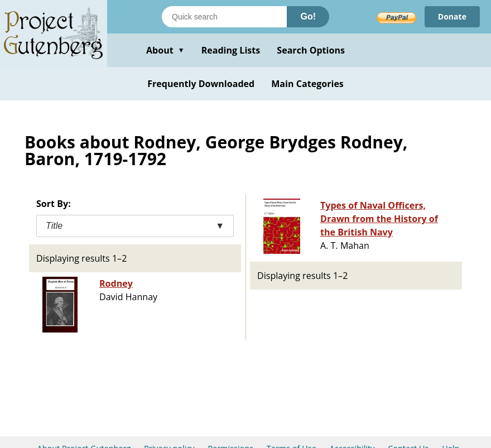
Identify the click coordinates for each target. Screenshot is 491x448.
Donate (452, 16)
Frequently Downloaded (201, 84)
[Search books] (224, 17)
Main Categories (307, 84)
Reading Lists (231, 50)
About (165, 50)
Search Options (311, 50)
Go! (308, 16)
